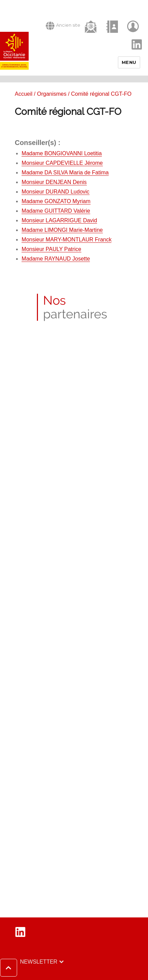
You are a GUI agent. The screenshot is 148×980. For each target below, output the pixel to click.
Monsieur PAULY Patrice (51, 249)
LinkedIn (133, 39)
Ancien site (63, 26)
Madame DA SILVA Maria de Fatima (65, 173)
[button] (26, 968)
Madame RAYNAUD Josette (56, 259)
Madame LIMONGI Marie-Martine (62, 230)
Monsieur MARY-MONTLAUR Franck (66, 240)
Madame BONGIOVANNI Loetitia (62, 153)
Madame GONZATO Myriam (56, 201)
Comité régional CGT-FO (68, 112)
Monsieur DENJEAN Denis (54, 182)
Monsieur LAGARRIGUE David (59, 220)
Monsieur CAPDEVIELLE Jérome (62, 163)
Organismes (52, 94)
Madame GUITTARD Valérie (56, 211)
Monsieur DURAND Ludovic (55, 192)
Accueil (24, 94)
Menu (129, 62)
